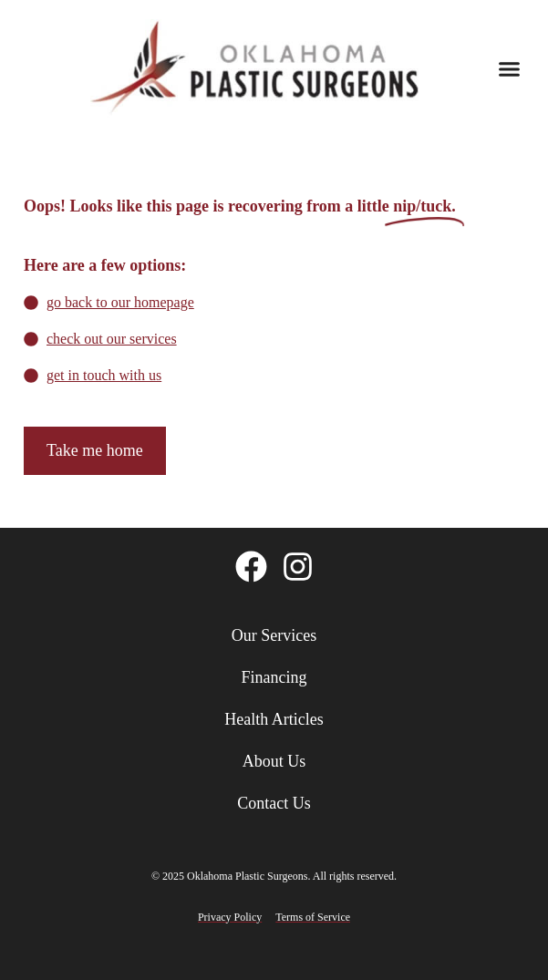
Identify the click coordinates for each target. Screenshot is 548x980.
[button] (510, 68)
